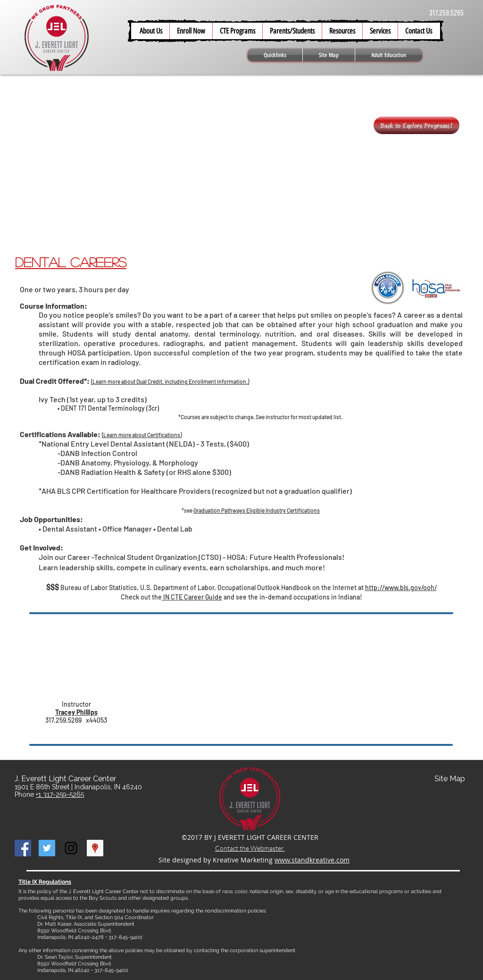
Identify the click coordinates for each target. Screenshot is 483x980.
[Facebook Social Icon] (23, 848)
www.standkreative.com (312, 860)
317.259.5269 (63, 720)
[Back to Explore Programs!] (416, 125)
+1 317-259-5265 (60, 794)
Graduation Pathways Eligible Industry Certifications (257, 510)
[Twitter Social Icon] (47, 848)
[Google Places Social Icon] (95, 848)
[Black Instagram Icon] (71, 848)
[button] (292, 31)
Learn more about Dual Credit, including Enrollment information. (170, 381)
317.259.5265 (446, 13)
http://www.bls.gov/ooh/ (401, 587)
